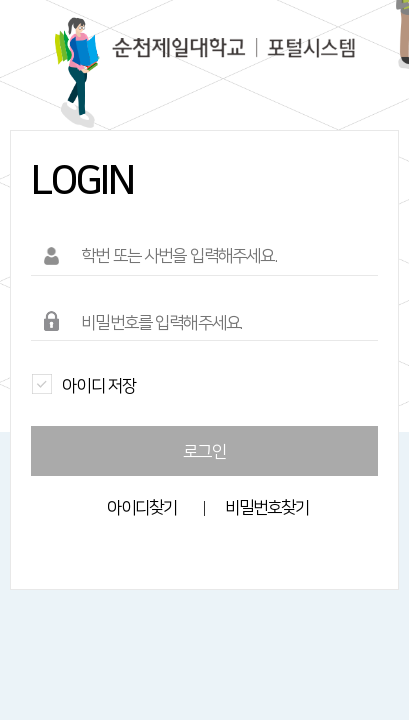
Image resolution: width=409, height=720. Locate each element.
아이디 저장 (83, 383)
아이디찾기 (142, 508)
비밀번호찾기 (267, 508)
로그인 (204, 452)
